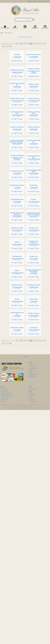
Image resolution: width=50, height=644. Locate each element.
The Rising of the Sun (17, 484)
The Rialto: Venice (34, 374)
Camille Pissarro (34, 486)
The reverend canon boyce (17, 273)
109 (24, 44)
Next (10, 46)
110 (28, 44)
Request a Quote (33, 623)
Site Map (3, 635)
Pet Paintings (32, 629)
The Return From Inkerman (17, 93)
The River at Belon (33, 509)
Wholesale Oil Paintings (6, 627)
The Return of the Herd (34, 198)
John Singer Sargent (34, 326)
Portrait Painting (5, 625)
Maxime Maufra (34, 173)
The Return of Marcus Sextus (17, 146)
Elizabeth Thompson (18, 95)
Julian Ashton (18, 275)
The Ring (17, 457)
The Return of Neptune (33, 146)
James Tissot (18, 123)
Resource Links (4, 633)
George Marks (18, 326)
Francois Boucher (18, 486)
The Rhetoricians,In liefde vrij (17, 301)
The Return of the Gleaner (17, 198)
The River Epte (33, 562)
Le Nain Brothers (34, 66)
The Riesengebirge (17, 429)
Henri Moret (34, 512)
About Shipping (33, 602)
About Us (31, 598)
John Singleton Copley (34, 148)
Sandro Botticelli (34, 123)
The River (17, 509)
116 (3, 46)
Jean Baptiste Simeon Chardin (34, 94)
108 (21, 44)
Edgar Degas (34, 200)
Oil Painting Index (8, 33)
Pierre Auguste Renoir (18, 173)
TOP (25, 591)
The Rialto (33, 324)
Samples (31, 627)
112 (34, 44)
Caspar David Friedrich (18, 431)
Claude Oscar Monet (18, 512)
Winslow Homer (18, 200)
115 (45, 44)
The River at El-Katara (33, 534)
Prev (17, 44)
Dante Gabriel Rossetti (34, 248)
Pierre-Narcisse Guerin (18, 148)
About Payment (33, 600)
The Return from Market (34, 92)
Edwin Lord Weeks (18, 223)
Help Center (32, 604)
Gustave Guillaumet (34, 536)
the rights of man (33, 429)
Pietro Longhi (34, 303)
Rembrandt (34, 459)
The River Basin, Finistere (17, 562)
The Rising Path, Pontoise (33, 484)
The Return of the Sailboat (17, 244)
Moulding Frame (33, 608)
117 (6, 46)
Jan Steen (18, 303)
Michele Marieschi (18, 349)
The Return (17, 64)
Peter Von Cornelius (34, 404)
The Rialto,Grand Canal (17, 374)
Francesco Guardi (34, 349)
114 (41, 44)
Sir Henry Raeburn (34, 275)
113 (38, 44)
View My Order (4, 623)
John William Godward (18, 459)
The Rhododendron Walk (17, 324)
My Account (32, 633)
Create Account (33, 635)
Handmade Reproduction (6, 629)
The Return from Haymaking (33, 64)
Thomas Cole (18, 66)
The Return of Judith (33, 120)
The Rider (17, 402)
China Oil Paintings (5, 631)
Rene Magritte (34, 431)
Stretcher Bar (32, 610)
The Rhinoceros (33, 301)
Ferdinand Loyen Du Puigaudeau (18, 247)
